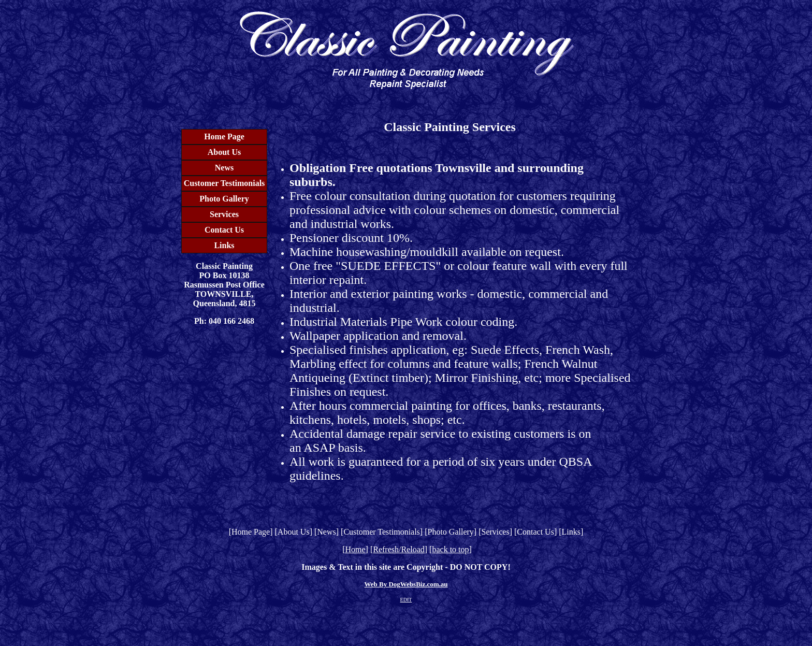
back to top (450, 549)
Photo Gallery (224, 199)
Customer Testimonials (224, 183)
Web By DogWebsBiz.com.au (406, 584)
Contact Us (224, 230)
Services (224, 214)
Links (224, 245)
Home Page (224, 137)
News (224, 168)
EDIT (406, 600)
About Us (224, 152)
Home (355, 549)
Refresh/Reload (399, 549)
